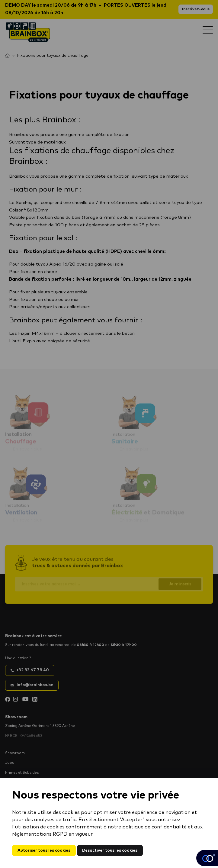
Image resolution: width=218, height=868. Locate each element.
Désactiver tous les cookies (110, 850)
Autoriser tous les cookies (44, 850)
